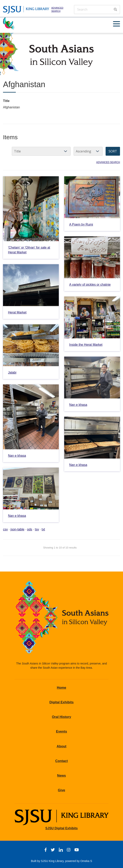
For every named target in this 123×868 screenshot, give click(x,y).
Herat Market (17, 312)
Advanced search (57, 10)
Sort (113, 151)
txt (43, 529)
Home (61, 688)
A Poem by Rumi (81, 224)
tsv (37, 529)
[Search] (97, 9)
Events (61, 731)
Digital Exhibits (61, 702)
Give (61, 790)
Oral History (61, 717)
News (62, 776)
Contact (61, 761)
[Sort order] (88, 151)
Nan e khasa (78, 405)
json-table (17, 529)
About (61, 746)
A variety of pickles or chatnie (90, 285)
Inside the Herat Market (86, 345)
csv (5, 529)
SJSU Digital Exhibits (62, 828)
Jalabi (12, 373)
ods (30, 529)
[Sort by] (41, 151)
